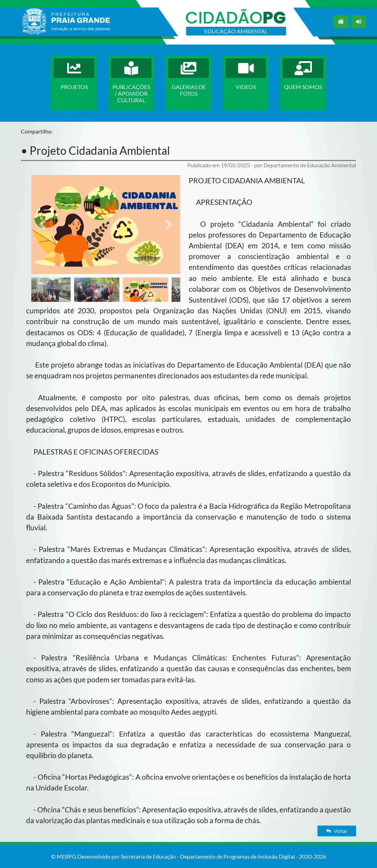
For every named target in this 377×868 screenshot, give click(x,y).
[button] (42, 224)
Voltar (337, 831)
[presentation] (34, 290)
